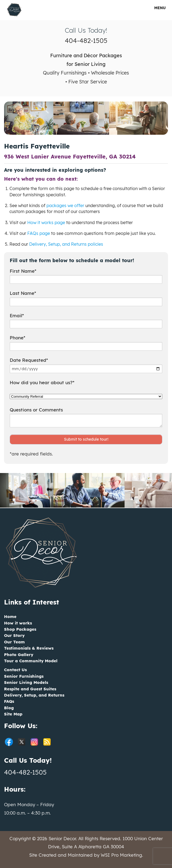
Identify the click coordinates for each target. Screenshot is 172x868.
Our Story (14, 635)
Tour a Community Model (31, 661)
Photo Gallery (19, 655)
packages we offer (65, 205)
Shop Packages (20, 629)
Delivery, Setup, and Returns (34, 695)
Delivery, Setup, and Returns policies (66, 244)
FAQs (9, 701)
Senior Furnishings (24, 676)
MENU (156, 8)
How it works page (46, 222)
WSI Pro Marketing (121, 855)
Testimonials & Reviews (29, 648)
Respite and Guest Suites (30, 689)
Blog (9, 708)
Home (10, 617)
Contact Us (15, 670)
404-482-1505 (86, 40)
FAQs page (39, 233)
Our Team (14, 642)
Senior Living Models (26, 682)
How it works (18, 623)
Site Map (13, 714)
